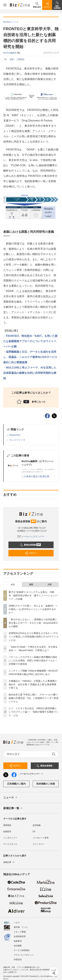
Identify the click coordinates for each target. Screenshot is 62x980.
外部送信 (18, 960)
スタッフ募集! (20, 932)
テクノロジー (39, 844)
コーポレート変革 (41, 838)
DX (34, 832)
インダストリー (10, 838)
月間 (49, 585)
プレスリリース (17, 440)
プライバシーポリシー (24, 955)
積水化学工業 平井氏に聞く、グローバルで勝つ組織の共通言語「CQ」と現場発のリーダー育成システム (33, 698)
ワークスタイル (10, 844)
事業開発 (7, 825)
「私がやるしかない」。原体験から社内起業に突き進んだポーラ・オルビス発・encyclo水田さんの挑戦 (33, 623)
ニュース (10, 798)
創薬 (12, 59)
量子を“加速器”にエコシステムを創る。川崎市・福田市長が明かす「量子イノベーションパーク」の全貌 (33, 595)
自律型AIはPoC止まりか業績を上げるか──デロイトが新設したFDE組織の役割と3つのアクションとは (34, 637)
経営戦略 (37, 825)
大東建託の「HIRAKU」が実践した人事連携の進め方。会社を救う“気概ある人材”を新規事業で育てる (33, 684)
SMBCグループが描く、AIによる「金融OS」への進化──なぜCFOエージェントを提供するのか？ (33, 609)
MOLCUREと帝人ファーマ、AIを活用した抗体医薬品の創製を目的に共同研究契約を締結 (30, 373)
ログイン (31, 553)
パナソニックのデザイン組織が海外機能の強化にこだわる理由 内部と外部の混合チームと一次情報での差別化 (33, 660)
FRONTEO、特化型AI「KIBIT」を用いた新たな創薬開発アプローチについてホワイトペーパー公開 (30, 341)
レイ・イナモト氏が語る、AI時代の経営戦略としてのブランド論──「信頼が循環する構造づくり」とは (33, 712)
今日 (13, 585)
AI (5, 59)
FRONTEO (15, 435)
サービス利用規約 (22, 950)
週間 (31, 585)
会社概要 (18, 946)
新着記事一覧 (13, 808)
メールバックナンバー (31, 536)
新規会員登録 (30, 545)
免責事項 (18, 941)
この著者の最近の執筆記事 (35, 476)
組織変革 (7, 832)
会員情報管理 (20, 936)
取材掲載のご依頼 (46, 784)
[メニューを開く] (5, 5)
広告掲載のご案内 (16, 784)
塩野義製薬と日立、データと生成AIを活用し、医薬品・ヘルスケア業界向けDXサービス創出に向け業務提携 (30, 357)
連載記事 (9, 862)
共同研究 (21, 59)
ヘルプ (17, 923)
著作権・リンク (21, 927)
